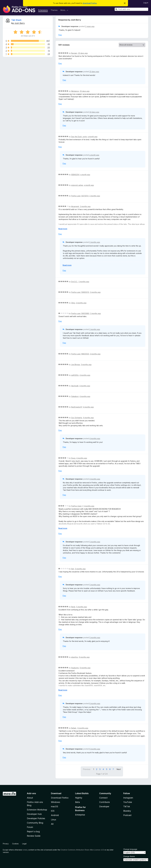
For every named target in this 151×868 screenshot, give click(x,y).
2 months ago (95, 196)
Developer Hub (34, 814)
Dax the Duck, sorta (79, 137)
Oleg (73, 303)
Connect (103, 798)
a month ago (93, 137)
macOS (55, 806)
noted (25, 850)
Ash (73, 569)
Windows (56, 802)
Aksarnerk (75, 206)
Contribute (104, 802)
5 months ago (89, 506)
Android (55, 815)
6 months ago (84, 657)
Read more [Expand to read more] (63, 229)
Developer (104, 806)
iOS (53, 811)
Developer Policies (36, 818)
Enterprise (80, 815)
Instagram (128, 798)
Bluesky (127, 811)
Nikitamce (75, 91)
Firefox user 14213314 (80, 196)
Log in (146, 3)
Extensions (43, 10)
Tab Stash (16, 20)
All (52, 824)
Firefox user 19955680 (80, 313)
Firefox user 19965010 (80, 292)
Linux (54, 820)
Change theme (129, 856)
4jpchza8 (75, 386)
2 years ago (90, 26)
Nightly (79, 798)
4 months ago (85, 375)
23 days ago (83, 53)
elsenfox (75, 657)
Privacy (6, 844)
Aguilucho (75, 668)
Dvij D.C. (74, 282)
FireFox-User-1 (77, 506)
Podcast (127, 815)
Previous (87, 769)
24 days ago (94, 112)
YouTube (128, 802)
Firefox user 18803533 (80, 354)
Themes (54, 10)
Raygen (74, 53)
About (30, 798)
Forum (30, 827)
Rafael (74, 728)
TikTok (127, 806)
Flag (60, 35)
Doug (73, 458)
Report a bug (33, 831)
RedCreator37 (77, 407)
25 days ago (85, 91)
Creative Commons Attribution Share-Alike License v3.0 (82, 850)
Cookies (15, 844)
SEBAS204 (75, 175)
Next (119, 769)
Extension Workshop (37, 810)
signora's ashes (77, 185)
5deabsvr (75, 396)
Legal (24, 844)
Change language (130, 849)
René (73, 607)
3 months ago (86, 365)
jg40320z (75, 375)
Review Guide (34, 836)
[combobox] (131, 9)
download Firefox (90, 3)
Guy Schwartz (77, 418)
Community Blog (35, 823)
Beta (77, 802)
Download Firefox (60, 798)
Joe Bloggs (76, 365)
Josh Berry (20, 23)
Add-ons (31, 793)
